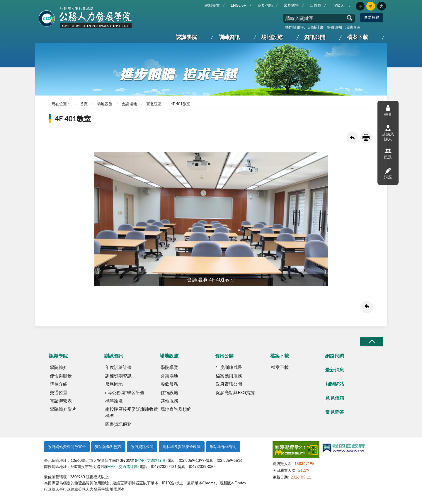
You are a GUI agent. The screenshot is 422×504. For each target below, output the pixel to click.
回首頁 (315, 5)
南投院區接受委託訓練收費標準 (132, 412)
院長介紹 (59, 384)
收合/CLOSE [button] (372, 342)
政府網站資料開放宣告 (67, 447)
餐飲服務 (169, 384)
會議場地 (129, 104)
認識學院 (186, 37)
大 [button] (382, 6)
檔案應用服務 (229, 376)
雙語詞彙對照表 (108, 447)
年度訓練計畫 (118, 367)
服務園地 (114, 384)
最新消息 (335, 370)
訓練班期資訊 (118, 376)
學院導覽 (169, 367)
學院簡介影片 (63, 409)
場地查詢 (353, 27)
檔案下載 (358, 37)
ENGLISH (239, 5)
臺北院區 (154, 104)
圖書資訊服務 (118, 424)
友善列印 (366, 137)
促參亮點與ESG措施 (235, 392)
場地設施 (272, 37)
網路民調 (335, 356)
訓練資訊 (229, 37)
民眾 (388, 153)
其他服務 (169, 401)
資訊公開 (315, 37)
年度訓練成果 (229, 367)
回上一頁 (352, 137)
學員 (388, 111)
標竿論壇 (114, 401)
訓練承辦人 (388, 133)
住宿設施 (169, 392)
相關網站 (335, 384)
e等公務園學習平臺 (125, 392)
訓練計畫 (316, 27)
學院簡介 (59, 367)
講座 (388, 173)
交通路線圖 (156, 460)
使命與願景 (61, 376)
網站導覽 (212, 5)
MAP (140, 460)
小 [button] (360, 6)
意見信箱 (265, 5)
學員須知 (334, 27)
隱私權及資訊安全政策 (182, 447)
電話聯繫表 (61, 401)
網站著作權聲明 (223, 447)
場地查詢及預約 (176, 409)
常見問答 (291, 5)
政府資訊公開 (229, 384)
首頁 (84, 104)
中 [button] (371, 6)
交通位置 (59, 392)
